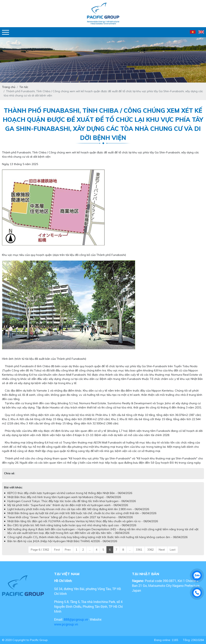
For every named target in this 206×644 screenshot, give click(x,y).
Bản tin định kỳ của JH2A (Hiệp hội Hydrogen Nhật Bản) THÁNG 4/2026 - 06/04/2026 (62, 541)
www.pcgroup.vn (66, 624)
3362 (150, 550)
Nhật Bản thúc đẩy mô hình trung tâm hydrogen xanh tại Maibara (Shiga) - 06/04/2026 (64, 497)
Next (162, 550)
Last (173, 550)
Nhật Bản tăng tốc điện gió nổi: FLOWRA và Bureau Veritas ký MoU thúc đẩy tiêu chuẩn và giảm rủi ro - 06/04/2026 (83, 521)
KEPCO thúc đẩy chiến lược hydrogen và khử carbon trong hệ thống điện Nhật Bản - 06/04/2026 (70, 493)
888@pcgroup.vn (76, 619)
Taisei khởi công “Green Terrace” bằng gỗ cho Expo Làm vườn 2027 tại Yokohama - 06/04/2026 (70, 517)
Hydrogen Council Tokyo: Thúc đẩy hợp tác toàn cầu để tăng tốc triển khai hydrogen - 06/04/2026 (72, 501)
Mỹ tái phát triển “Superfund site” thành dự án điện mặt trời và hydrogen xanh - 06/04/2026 (68, 505)
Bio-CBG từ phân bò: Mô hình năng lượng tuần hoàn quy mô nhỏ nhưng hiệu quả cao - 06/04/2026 (72, 525)
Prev (68, 550)
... (90, 550)
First (57, 550)
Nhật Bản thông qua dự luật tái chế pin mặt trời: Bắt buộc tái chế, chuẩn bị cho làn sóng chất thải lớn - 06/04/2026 (82, 513)
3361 (139, 550)
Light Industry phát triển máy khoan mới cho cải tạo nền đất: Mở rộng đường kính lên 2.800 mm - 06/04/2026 (78, 509)
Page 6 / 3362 (40, 550)
